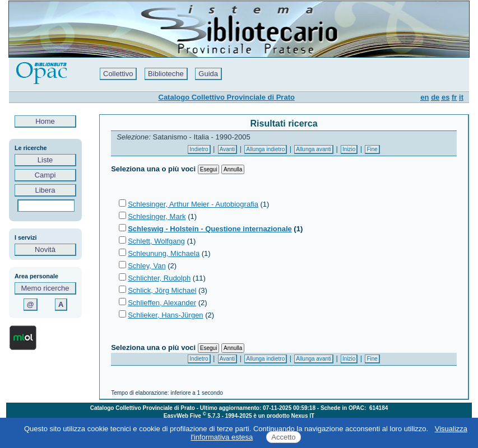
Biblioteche (166, 74)
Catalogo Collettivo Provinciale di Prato (227, 97)
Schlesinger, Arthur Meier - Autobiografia (193, 204)
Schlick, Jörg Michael (162, 290)
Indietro (199, 149)
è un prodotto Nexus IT (284, 416)
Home (45, 121)
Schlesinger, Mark (157, 216)
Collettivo (118, 74)
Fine (372, 149)
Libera (45, 190)
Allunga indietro (265, 149)
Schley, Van (147, 266)
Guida (208, 74)
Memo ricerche (45, 288)
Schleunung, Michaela (164, 253)
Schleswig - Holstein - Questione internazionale (210, 229)
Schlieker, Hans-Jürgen (165, 315)
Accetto (283, 437)
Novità (45, 249)
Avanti (228, 149)
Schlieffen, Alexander (162, 303)
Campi (45, 175)
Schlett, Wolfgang (156, 241)
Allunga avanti (314, 149)
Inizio (349, 149)
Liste (45, 160)
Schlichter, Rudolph (159, 278)
